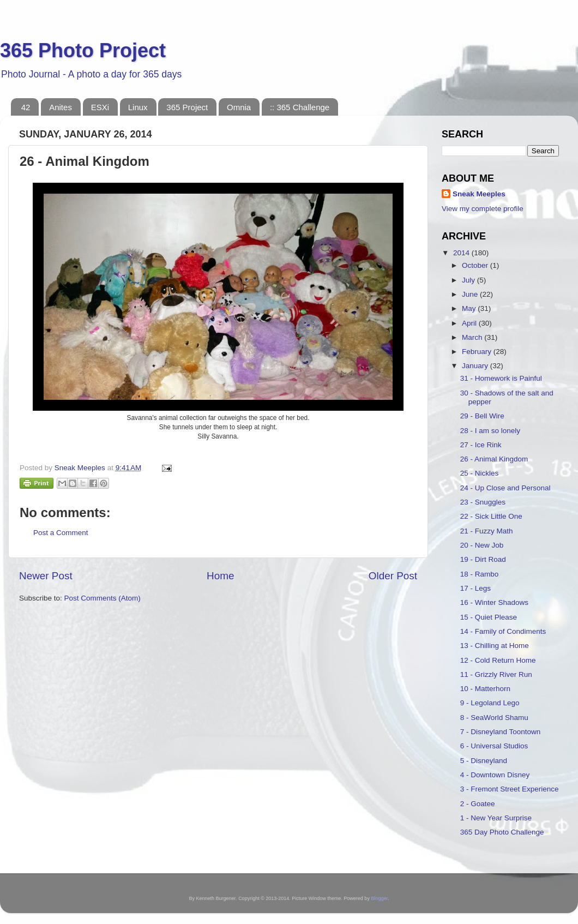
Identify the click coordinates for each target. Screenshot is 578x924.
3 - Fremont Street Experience (510, 789)
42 (26, 107)
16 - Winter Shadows (494, 602)
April (470, 323)
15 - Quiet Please (489, 617)
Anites (61, 107)
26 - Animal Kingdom (494, 459)
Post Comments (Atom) (103, 598)
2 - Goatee (478, 804)
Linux (138, 107)
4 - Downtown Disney (495, 775)
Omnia (239, 107)
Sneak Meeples (479, 194)
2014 (462, 253)
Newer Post (46, 576)
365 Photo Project (83, 50)
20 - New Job (482, 545)
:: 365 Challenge (300, 107)
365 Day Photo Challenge (502, 832)
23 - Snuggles (483, 502)
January (476, 366)
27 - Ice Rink (481, 445)
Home (220, 576)
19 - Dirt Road (483, 559)
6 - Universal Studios (494, 746)
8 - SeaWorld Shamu (494, 718)
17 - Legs (475, 588)
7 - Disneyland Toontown (501, 732)
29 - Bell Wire (482, 416)
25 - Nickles (480, 473)
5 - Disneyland (484, 761)
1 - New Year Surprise (496, 818)
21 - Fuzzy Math (487, 531)
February (478, 352)
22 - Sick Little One (491, 516)
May (470, 308)
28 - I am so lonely (490, 431)
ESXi (100, 107)
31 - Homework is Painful (501, 378)
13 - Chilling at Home (495, 646)
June (471, 294)
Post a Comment (61, 533)
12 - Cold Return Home (498, 660)
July (469, 280)
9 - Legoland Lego (490, 703)
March (473, 337)
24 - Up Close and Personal (505, 488)
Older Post (393, 576)
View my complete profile (483, 209)
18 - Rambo (480, 574)
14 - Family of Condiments (503, 631)
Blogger (379, 898)
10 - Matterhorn (485, 689)
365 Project (187, 107)
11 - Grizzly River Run (496, 674)
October (476, 265)
